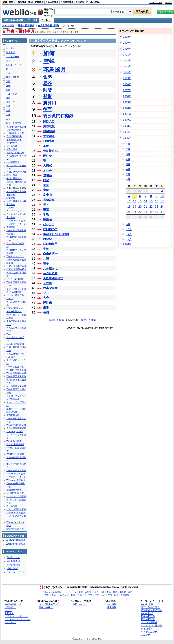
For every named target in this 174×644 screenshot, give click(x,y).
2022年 (127, 120)
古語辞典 (80, 2)
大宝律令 (49, 136)
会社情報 (112, 604)
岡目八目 (49, 122)
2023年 (127, 126)
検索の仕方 (11, 607)
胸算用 (50, 103)
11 (129, 201)
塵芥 (47, 83)
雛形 (47, 96)
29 (151, 212)
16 (157, 201)
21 (146, 207)
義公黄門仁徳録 (58, 116)
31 (162, 212)
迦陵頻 (47, 175)
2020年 (127, 108)
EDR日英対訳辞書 (15, 344)
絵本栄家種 (50, 288)
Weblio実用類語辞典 (16, 237)
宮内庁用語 (12, 143)
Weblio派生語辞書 (15, 367)
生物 (8, 106)
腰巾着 (47, 156)
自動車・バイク (14, 65)
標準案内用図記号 (15, 153)
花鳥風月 (55, 70)
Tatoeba (10, 334)
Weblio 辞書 (8, 25)
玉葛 (46, 210)
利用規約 (9, 613)
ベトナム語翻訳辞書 (16, 509)
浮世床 (47, 303)
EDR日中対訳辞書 (15, 454)
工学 (8, 73)
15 (151, 201)
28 (146, 212)
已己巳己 (49, 224)
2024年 (127, 132)
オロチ (47, 171)
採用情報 (112, 607)
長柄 (46, 313)
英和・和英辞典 (36, 2)
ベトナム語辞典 (149, 632)
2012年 (127, 61)
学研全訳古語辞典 (15, 529)
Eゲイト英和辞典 (15, 279)
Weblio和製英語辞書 (16, 373)
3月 (128, 154)
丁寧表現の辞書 (14, 140)
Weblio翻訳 (147, 613)
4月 (128, 159)
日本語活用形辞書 (15, 133)
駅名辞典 (11, 198)
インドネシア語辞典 (152, 626)
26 (135, 212)
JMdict (10, 299)
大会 (46, 298)
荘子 (46, 264)
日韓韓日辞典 (67, 2)
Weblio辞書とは (13, 604)
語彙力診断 (12, 569)
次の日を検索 (89, 320)
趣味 (8, 98)
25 (129, 212)
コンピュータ (13, 57)
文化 (8, 86)
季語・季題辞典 (14, 179)
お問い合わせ (80, 604)
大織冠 (47, 166)
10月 (129, 229)
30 (157, 212)
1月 (128, 144)
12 (135, 201)
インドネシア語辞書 (16, 496)
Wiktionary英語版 (15, 432)
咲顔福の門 (50, 229)
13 (140, 201)
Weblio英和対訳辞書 (16, 425)
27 (140, 212)
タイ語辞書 (12, 506)
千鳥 (46, 215)
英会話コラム (13, 558)
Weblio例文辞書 (14, 441)
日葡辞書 (49, 141)
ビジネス (10, 48)
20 (140, 207)
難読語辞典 (12, 146)
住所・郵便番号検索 (16, 201)
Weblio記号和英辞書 (16, 370)
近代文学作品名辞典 (16, 192)
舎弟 (47, 77)
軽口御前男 (50, 244)
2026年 (127, 244)
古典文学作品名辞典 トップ (17, 20)
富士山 (47, 195)
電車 (8, 61)
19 (135, 207)
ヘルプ (169, 3)
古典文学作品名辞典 (48, 25)
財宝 (46, 180)
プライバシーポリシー (16, 616)
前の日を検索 (56, 320)
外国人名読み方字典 (16, 172)
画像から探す (46, 607)
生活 (8, 90)
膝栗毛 (47, 219)
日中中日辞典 (52, 2)
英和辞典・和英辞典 (152, 610)
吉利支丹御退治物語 (56, 234)
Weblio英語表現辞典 (16, 376)
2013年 (127, 66)
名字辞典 (11, 205)
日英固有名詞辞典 (15, 354)
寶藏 (46, 190)
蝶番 (46, 308)
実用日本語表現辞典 (16, 127)
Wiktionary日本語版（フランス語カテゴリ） (16, 516)
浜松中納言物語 (53, 278)
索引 (35, 20)
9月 (128, 224)
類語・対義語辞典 (18, 2)
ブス (46, 293)
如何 (49, 53)
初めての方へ (156, 3)
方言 (8, 119)
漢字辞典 (11, 227)
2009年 (127, 43)
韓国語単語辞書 (14, 490)
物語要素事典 (13, 162)
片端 (46, 259)
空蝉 (49, 61)
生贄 (46, 249)
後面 (47, 109)
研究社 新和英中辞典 (16, 269)
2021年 (127, 114)
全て (5, 45)
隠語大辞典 (12, 175)
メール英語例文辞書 (16, 386)
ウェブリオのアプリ (49, 604)
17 (162, 201)
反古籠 (47, 283)
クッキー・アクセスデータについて (18, 621)
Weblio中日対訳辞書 (16, 470)
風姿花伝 (49, 126)
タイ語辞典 (147, 629)
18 (129, 207)
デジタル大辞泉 (14, 130)
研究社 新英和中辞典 (16, 266)
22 (151, 207)
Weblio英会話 (13, 561)
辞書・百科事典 (26, 25)
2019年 (127, 102)
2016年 (127, 84)
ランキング (47, 20)
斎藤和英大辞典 (14, 415)
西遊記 (47, 239)
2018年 (127, 96)
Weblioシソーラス (15, 256)
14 (146, 201)
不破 (46, 146)
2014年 (127, 72)
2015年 (127, 78)
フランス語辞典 (149, 622)
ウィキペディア (14, 211)
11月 (129, 234)
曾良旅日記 (50, 151)
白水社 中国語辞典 (15, 445)
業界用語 (10, 52)
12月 (129, 239)
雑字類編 (49, 131)
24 (162, 207)
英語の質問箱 (13, 565)
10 (162, 196)
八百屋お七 (50, 268)
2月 (128, 149)
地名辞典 (11, 195)
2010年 (127, 49)
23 (157, 207)
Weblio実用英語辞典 (16, 282)
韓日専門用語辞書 (15, 493)
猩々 (46, 205)
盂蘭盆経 (49, 200)
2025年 (127, 138)
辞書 (5, 2)
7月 (128, 174)
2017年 (127, 90)
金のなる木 (50, 273)
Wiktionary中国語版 (16, 480)
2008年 (127, 37)
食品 (8, 110)
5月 (128, 164)
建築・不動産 (13, 77)
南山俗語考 (50, 254)
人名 (8, 115)
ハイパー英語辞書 (15, 295)
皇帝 (46, 185)
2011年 (127, 55)
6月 (128, 169)
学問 (8, 81)
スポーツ (10, 102)
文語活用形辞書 (14, 136)
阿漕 (47, 90)
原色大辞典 (12, 149)
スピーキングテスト (17, 572)
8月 (128, 179)
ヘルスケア (12, 94)
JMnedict (11, 208)
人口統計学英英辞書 (16, 428)
